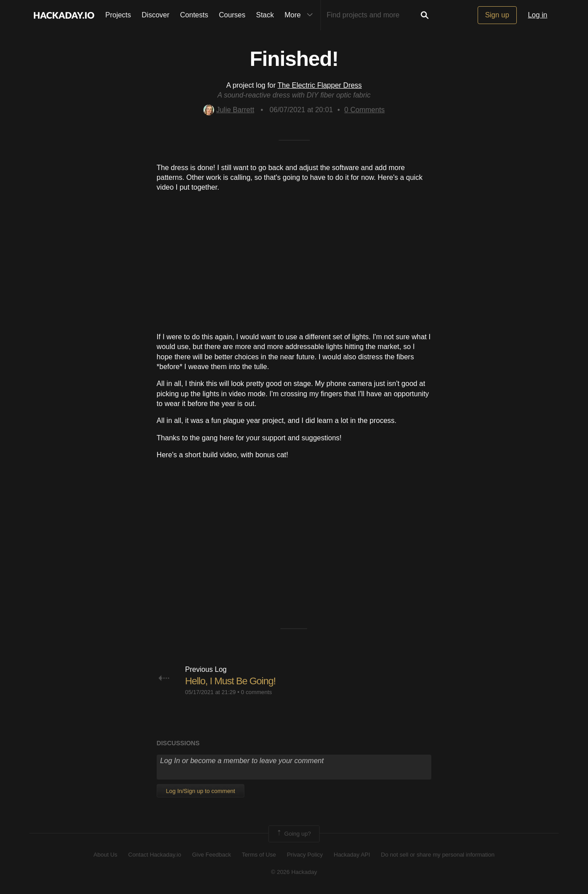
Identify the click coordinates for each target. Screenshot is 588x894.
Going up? (293, 834)
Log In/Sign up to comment (201, 791)
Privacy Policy (305, 855)
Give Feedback (211, 855)
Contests (194, 15)
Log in (538, 15)
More (300, 15)
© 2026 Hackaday (294, 872)
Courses (232, 15)
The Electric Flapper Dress (319, 85)
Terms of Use (259, 855)
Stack (265, 15)
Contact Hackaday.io (155, 855)
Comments (365, 110)
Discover (155, 15)
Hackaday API (352, 855)
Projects (118, 15)
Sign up (497, 15)
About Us (105, 855)
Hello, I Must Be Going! (230, 681)
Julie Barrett (229, 110)
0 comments (256, 692)
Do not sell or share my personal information (438, 855)
